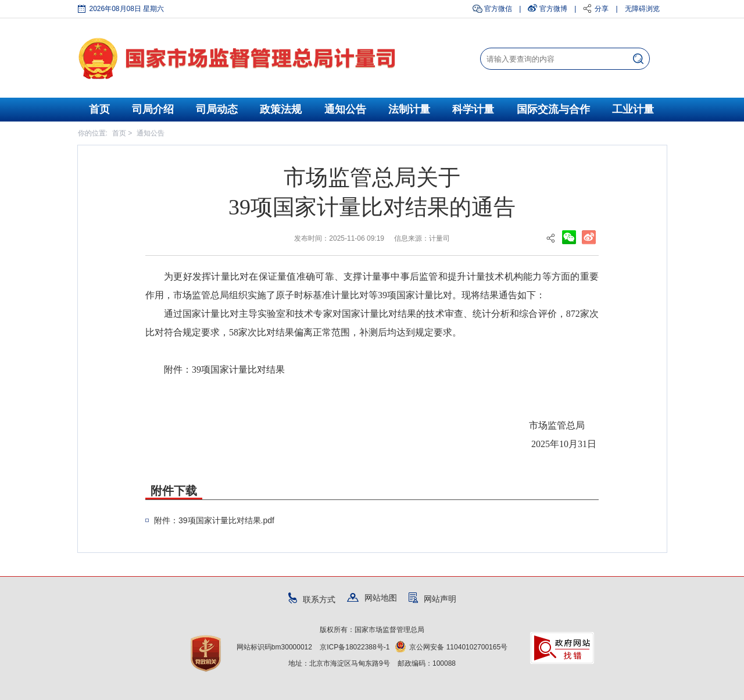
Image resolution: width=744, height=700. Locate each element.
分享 (602, 9)
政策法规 (281, 109)
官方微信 (498, 9)
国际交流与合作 (553, 109)
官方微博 (553, 9)
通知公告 (345, 109)
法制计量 (409, 109)
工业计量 (633, 109)
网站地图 (372, 598)
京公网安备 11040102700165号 (451, 647)
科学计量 (473, 109)
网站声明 (432, 599)
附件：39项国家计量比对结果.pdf (214, 520)
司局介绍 (153, 109)
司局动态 (217, 109)
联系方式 (312, 599)
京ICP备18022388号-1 (355, 647)
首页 (99, 109)
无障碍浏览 (642, 9)
